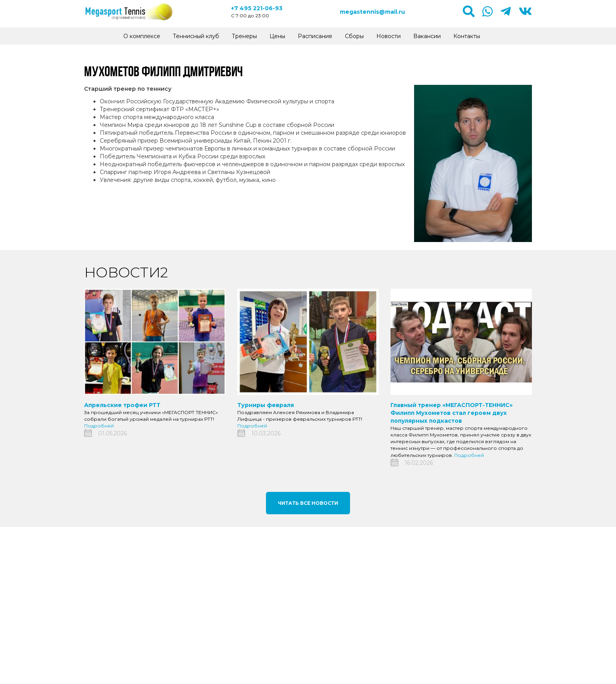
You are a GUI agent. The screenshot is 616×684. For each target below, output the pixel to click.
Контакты (467, 36)
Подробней (99, 426)
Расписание (315, 36)
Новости (389, 36)
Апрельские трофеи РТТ (122, 405)
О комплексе (142, 36)
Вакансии (427, 36)
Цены (277, 36)
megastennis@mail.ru (372, 12)
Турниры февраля (266, 405)
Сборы (354, 36)
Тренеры (244, 36)
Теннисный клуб (196, 36)
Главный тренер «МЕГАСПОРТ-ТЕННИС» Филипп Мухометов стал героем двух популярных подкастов (452, 413)
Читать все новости (308, 503)
